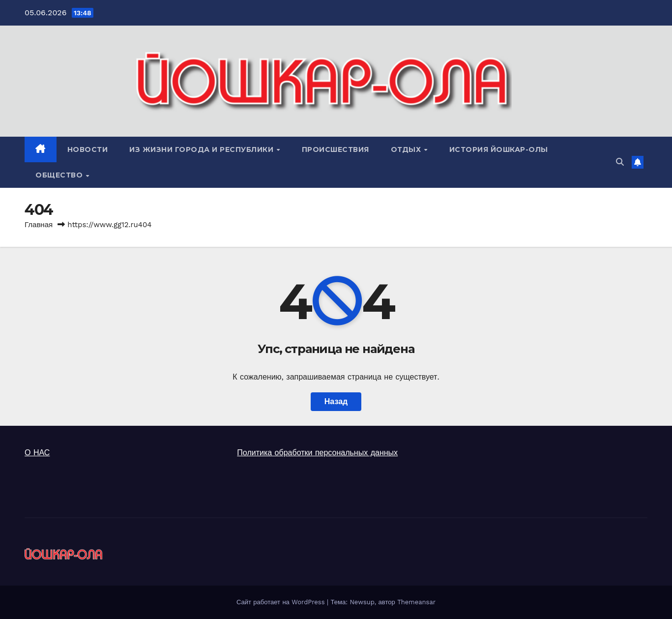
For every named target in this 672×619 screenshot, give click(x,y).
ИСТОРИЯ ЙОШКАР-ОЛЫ (499, 149)
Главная (39, 225)
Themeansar (416, 602)
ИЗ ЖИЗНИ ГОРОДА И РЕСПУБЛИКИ (203, 149)
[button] (620, 162)
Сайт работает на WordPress (282, 602)
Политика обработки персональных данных (317, 453)
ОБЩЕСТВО (60, 175)
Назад (336, 401)
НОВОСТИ (88, 149)
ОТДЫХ (407, 149)
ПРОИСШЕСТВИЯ (336, 149)
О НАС (37, 453)
